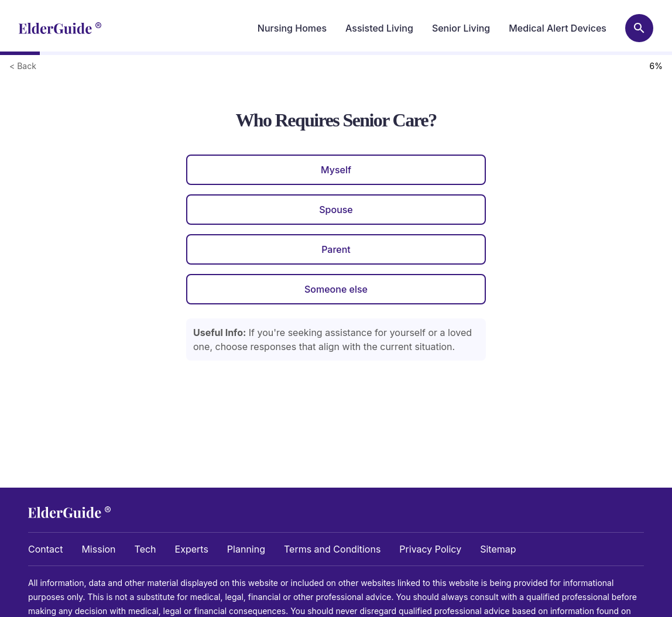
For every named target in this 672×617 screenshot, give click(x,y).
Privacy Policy (430, 549)
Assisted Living (379, 28)
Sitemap (498, 549)
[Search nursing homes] (639, 28)
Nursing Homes (292, 28)
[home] (60, 28)
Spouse (336, 210)
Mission (98, 549)
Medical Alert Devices (558, 28)
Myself (336, 170)
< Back (23, 66)
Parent (336, 249)
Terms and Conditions (332, 549)
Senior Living (461, 28)
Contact (45, 549)
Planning (246, 549)
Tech (145, 549)
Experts (192, 549)
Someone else (336, 289)
